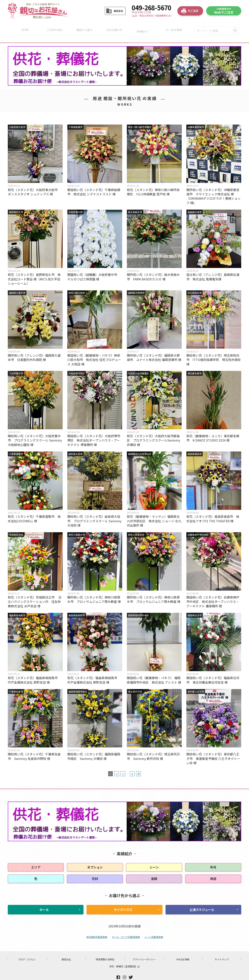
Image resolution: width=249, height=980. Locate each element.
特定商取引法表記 (105, 950)
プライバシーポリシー (144, 950)
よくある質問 (176, 26)
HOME (23, 26)
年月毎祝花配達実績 (97, 927)
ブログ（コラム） (27, 950)
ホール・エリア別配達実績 (126, 927)
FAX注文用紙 (183, 950)
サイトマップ (222, 950)
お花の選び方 (115, 26)
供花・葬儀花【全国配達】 (124, 957)
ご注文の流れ (53, 26)
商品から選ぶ (84, 26)
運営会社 (66, 950)
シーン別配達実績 (154, 927)
